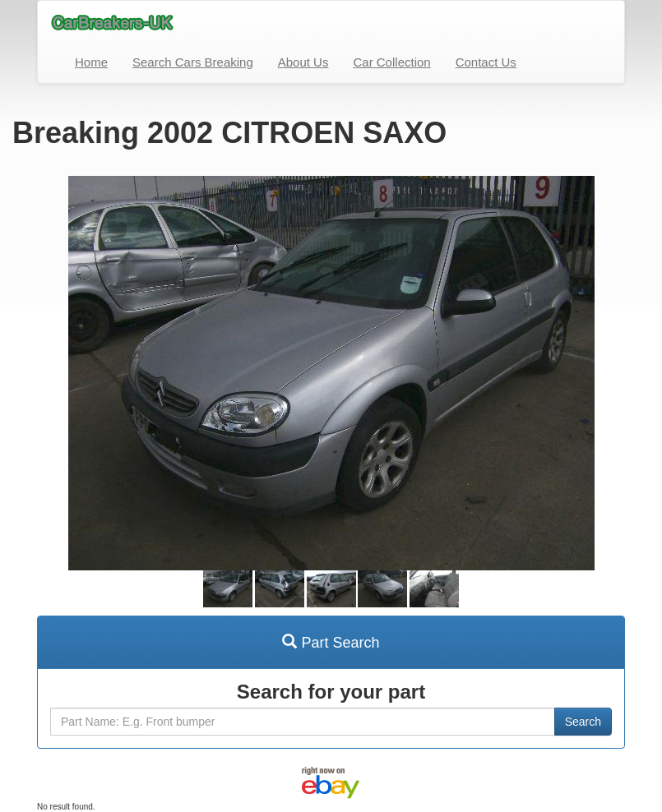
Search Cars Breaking (193, 62)
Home (91, 62)
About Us (303, 62)
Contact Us (486, 62)
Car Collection (391, 62)
